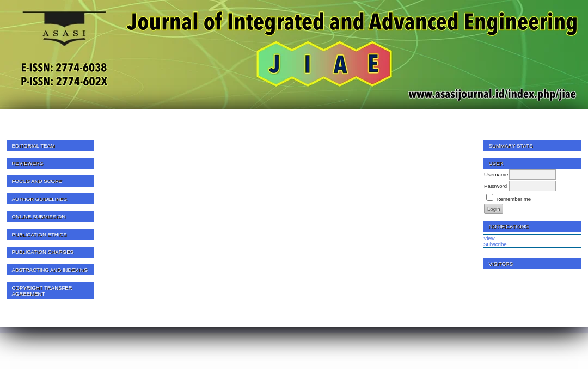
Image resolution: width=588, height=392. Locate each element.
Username (496, 174)
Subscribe (495, 244)
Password (495, 186)
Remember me (514, 199)
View (489, 238)
